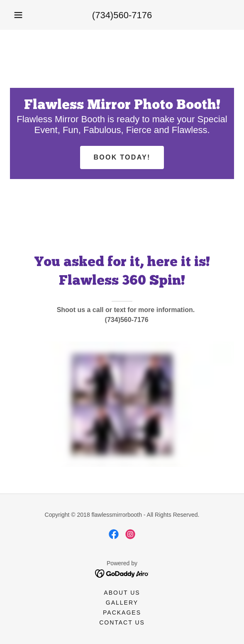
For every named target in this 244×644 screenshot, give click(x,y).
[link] (114, 534)
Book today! (122, 157)
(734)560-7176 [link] (122, 15)
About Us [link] (122, 593)
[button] (18, 15)
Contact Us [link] (122, 622)
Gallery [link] (122, 603)
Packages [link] (122, 613)
